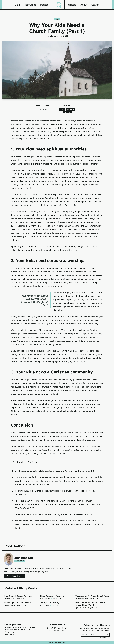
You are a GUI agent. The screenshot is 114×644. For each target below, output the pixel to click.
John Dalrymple (26, 556)
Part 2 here (33, 461)
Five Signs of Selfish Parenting (20, 594)
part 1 (78, 470)
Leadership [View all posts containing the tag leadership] (67, 112)
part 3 (91, 470)
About (84, 5)
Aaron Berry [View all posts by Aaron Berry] (10, 597)
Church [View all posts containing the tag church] (62, 109)
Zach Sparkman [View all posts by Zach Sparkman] (83, 599)
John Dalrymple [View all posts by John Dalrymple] (53, 36)
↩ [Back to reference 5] (91, 513)
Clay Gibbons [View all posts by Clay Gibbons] (11, 606)
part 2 (84, 470)
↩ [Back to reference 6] (23, 527)
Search (95, 5)
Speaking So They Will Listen (19, 603)
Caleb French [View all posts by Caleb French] (82, 609)
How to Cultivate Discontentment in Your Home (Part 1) (92, 605)
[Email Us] (66, 628)
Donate (51, 630)
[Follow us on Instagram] (55, 628)
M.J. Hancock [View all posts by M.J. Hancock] (46, 597)
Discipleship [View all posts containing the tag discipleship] (71, 109)
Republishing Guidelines (59, 630)
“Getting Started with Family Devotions (70, 513)
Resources (30, 5)
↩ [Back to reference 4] (33, 507)
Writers (72, 5)
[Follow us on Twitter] (48, 628)
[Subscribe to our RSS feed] (62, 628)
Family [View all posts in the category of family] (57, 19)
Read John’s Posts (16, 575)
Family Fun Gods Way (51, 603)
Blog (17, 5)
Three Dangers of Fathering (54, 594)
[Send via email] (46, 109)
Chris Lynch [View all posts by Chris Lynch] (46, 606)
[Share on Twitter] (40, 109)
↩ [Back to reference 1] (96, 470)
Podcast (45, 5)
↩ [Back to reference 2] (48, 483)
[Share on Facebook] (43, 109)
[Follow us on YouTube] (59, 628)
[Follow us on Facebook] (52, 628)
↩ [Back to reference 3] (26, 493)
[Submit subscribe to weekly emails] (108, 635)
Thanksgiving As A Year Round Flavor (85, 595)
